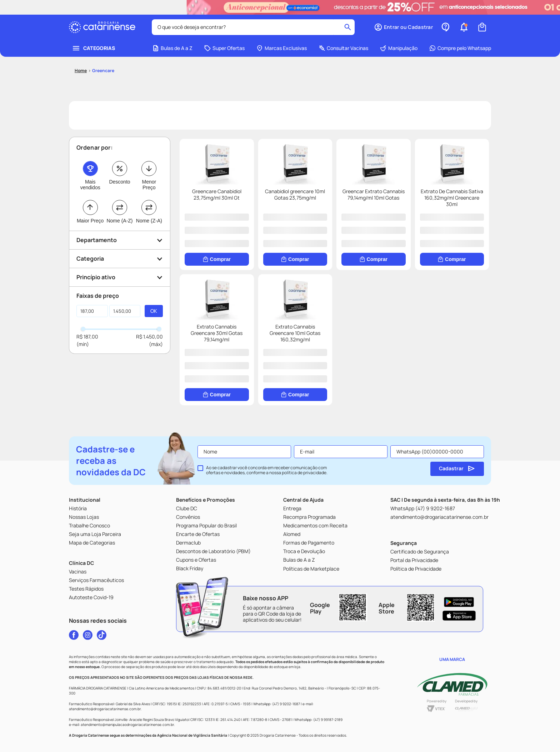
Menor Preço (149, 191)
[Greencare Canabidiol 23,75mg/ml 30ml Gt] (217, 211)
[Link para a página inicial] (81, 77)
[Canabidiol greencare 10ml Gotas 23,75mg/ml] (295, 211)
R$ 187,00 (87, 343)
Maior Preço (90, 227)
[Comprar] (217, 266)
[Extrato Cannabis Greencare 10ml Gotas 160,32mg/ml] (295, 346)
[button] (403, 27)
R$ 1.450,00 (149, 343)
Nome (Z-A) (149, 227)
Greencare (103, 77)
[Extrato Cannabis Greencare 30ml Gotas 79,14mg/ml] (217, 346)
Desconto (119, 188)
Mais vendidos (90, 191)
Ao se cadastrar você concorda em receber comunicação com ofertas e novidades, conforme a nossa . (267, 470)
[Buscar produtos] (348, 27)
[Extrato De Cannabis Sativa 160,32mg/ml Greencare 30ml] (452, 211)
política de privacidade (304, 473)
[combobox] (253, 27)
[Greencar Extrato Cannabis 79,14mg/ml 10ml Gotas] (374, 211)
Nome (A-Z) (119, 227)
